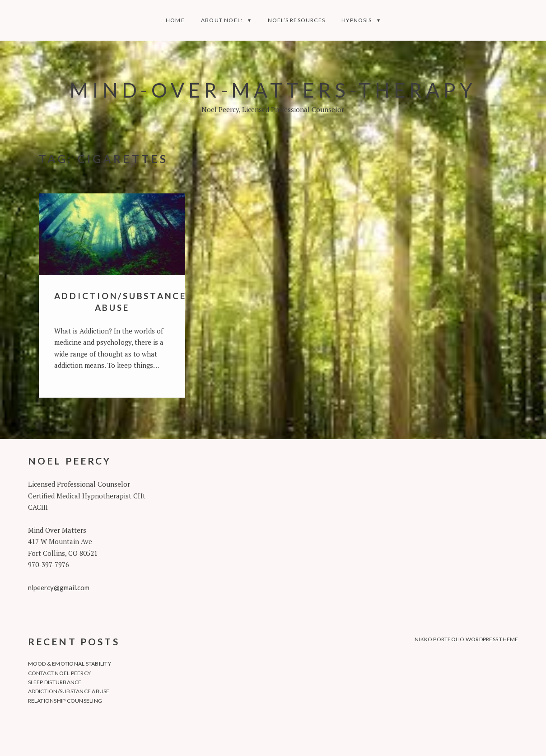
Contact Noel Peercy (60, 673)
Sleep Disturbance (55, 682)
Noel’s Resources (296, 20)
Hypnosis (357, 20)
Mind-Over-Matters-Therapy (273, 90)
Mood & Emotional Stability (70, 664)
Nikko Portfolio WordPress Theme (466, 639)
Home (175, 20)
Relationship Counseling (65, 701)
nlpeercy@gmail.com (59, 587)
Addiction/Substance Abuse (69, 691)
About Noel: (222, 20)
